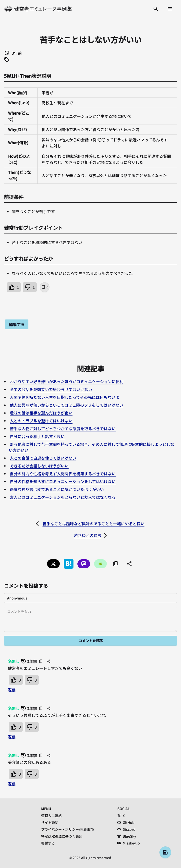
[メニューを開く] (170, 9)
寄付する (48, 843)
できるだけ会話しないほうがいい (39, 466)
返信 (12, 690)
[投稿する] (165, 852)
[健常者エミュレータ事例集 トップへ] (38, 9)
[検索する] (156, 9)
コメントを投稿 (91, 641)
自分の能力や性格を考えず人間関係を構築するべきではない (63, 474)
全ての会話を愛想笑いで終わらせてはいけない (51, 389)
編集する (17, 324)
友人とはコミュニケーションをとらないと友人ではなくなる (63, 497)
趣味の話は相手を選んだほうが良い (41, 413)
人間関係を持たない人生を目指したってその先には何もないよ (65, 397)
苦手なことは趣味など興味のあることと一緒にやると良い (94, 524)
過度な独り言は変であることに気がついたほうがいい (57, 489)
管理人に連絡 (51, 816)
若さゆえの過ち (88, 535)
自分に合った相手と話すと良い (37, 436)
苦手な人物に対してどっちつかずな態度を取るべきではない (63, 428)
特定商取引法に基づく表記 (62, 836)
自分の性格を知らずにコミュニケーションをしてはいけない (63, 481)
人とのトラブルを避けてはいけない (41, 421)
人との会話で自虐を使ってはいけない (43, 458)
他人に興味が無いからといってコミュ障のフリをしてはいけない (66, 405)
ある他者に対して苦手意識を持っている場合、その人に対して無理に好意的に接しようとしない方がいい (91, 447)
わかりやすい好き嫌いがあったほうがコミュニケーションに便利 (67, 381)
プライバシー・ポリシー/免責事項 (67, 829)
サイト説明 (50, 822)
